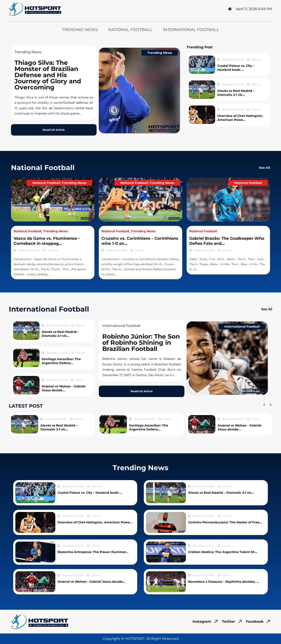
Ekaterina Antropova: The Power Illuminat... (93, 552)
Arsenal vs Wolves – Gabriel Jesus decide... (64, 388)
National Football (130, 30)
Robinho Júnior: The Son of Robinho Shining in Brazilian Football (141, 343)
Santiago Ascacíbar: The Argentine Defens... (61, 361)
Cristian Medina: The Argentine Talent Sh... (223, 552)
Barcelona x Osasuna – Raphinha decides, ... (224, 582)
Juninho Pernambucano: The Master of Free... (225, 522)
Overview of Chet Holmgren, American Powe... (240, 118)
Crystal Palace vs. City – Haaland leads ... (236, 68)
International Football (191, 30)
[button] (264, 405)
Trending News (80, 30)
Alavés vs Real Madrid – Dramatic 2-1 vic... (236, 93)
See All (265, 168)
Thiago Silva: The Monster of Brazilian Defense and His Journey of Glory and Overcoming (48, 75)
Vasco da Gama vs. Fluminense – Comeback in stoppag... (47, 241)
